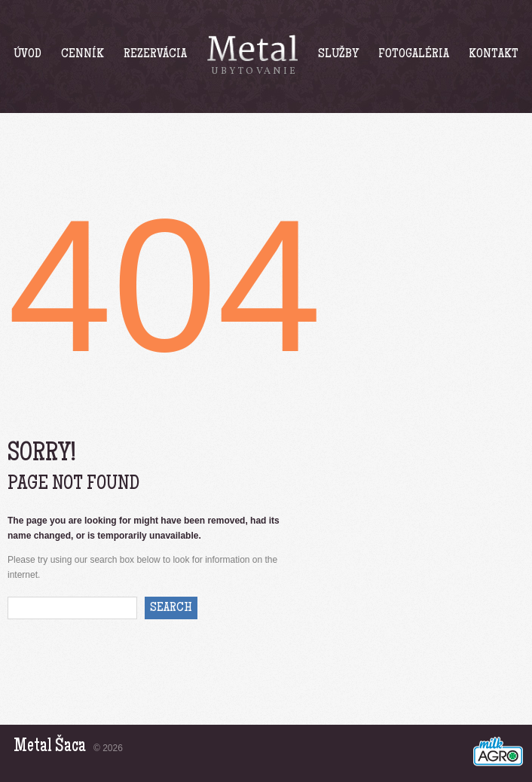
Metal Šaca (50, 747)
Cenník (83, 54)
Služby (338, 54)
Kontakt (494, 54)
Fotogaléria (414, 54)
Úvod (28, 54)
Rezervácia (155, 54)
